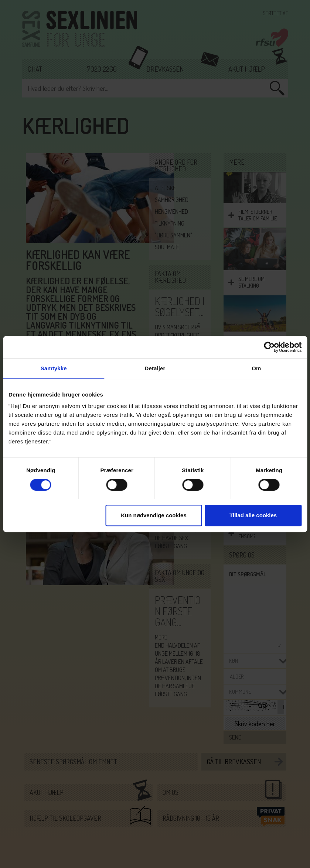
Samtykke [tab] (54, 368)
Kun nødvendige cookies (154, 515)
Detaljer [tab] (155, 368)
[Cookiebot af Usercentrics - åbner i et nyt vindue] (269, 347)
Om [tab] (256, 368)
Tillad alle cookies (253, 515)
